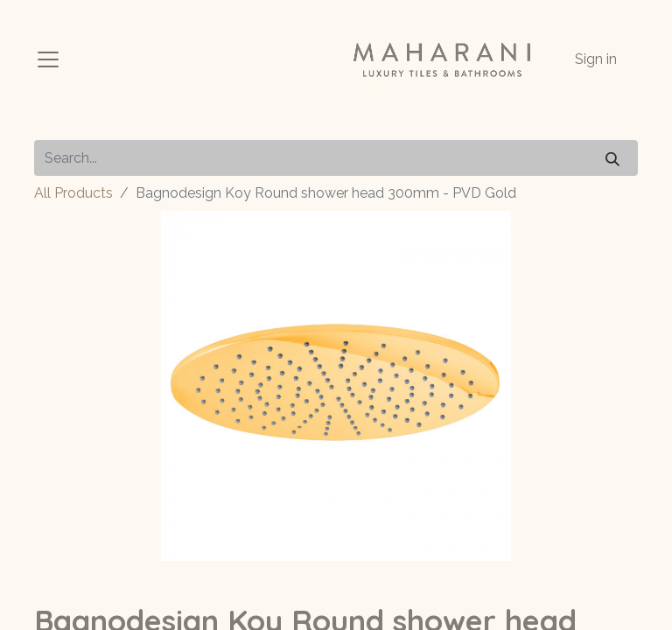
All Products (73, 193)
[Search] (612, 158)
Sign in (596, 59)
